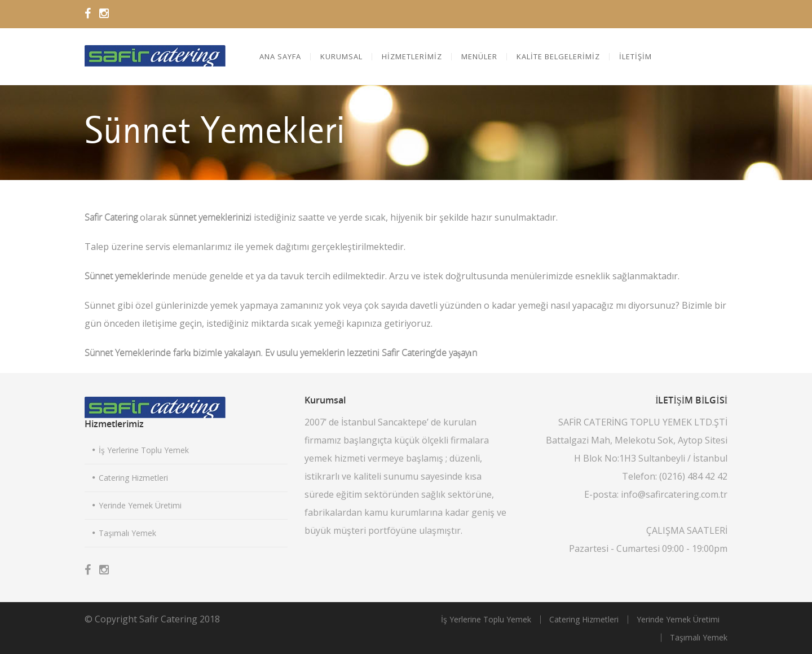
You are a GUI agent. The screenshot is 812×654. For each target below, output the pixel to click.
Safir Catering (168, 619)
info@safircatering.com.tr (674, 494)
